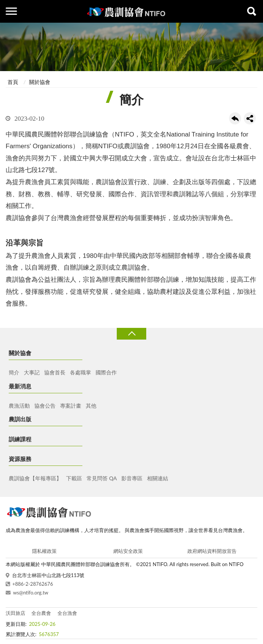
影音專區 (132, 478)
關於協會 (40, 82)
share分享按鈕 (250, 118)
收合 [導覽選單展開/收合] (131, 334)
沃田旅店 (15, 613)
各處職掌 (80, 372)
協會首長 (55, 372)
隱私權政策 (44, 551)
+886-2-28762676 (33, 584)
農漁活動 (19, 406)
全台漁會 (67, 613)
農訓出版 (20, 419)
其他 (91, 406)
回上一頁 (235, 118)
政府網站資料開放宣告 (212, 551)
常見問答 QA (102, 478)
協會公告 (45, 406)
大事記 (32, 372)
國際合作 (106, 372)
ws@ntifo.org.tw (31, 593)
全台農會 (41, 613)
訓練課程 (20, 439)
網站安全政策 (128, 551)
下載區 (74, 478)
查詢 (252, 11)
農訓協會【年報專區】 (35, 478)
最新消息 (20, 386)
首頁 (13, 82)
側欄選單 (11, 11)
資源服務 (20, 459)
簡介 (14, 372)
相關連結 (158, 478)
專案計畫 (71, 406)
